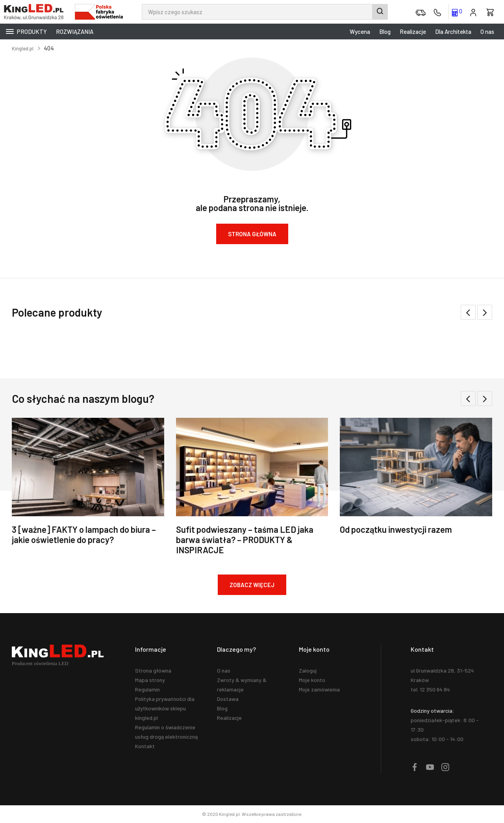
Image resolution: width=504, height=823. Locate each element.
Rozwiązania (75, 32)
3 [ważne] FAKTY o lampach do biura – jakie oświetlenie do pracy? (84, 534)
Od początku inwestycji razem (396, 529)
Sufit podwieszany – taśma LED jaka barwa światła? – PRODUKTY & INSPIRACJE (245, 539)
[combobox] (265, 12)
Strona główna (153, 670)
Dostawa (228, 699)
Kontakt (145, 746)
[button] (485, 312)
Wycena (360, 32)
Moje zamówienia (319, 689)
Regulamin (147, 689)
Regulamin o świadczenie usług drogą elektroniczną (166, 732)
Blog (385, 32)
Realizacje (413, 32)
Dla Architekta (453, 32)
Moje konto (312, 680)
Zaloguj (308, 670)
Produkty (26, 32)
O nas (487, 32)
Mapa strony (150, 680)
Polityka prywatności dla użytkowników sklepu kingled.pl (165, 708)
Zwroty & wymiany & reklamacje (242, 685)
